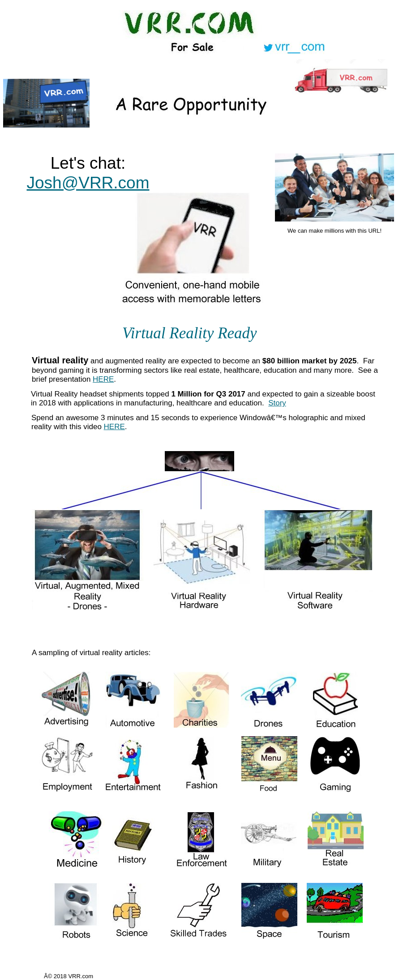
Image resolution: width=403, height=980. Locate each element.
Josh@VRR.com (88, 183)
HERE (103, 379)
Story (277, 403)
